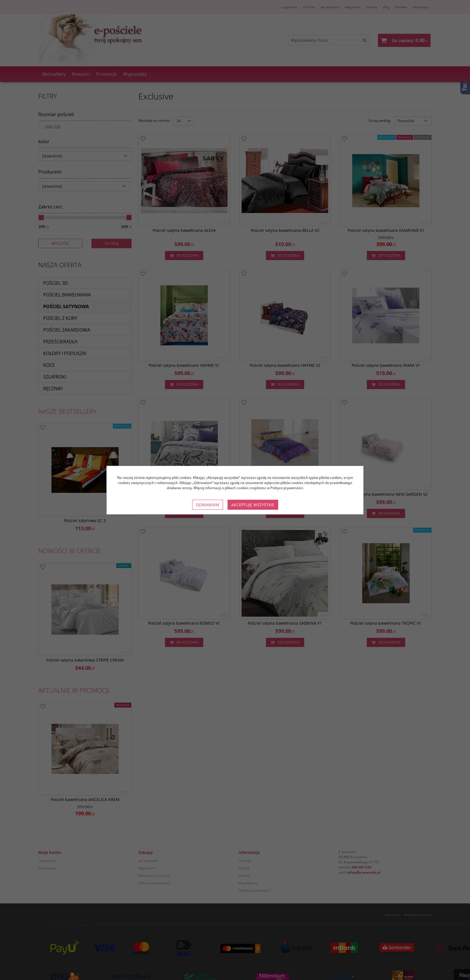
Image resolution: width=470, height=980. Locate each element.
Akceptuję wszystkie (253, 505)
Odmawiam (208, 505)
